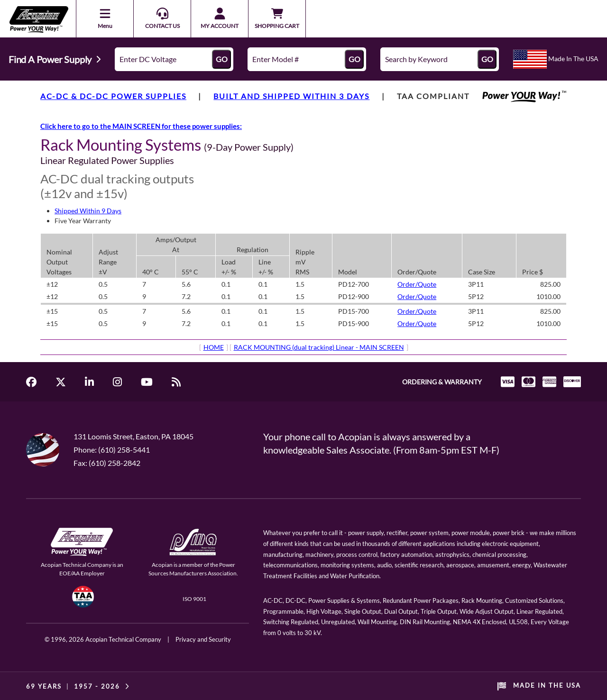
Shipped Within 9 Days (88, 211)
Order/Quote (417, 284)
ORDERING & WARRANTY (442, 382)
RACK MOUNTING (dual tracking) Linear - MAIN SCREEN (319, 347)
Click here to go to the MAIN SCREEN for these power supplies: (141, 126)
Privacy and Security (203, 639)
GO (222, 59)
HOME (214, 347)
